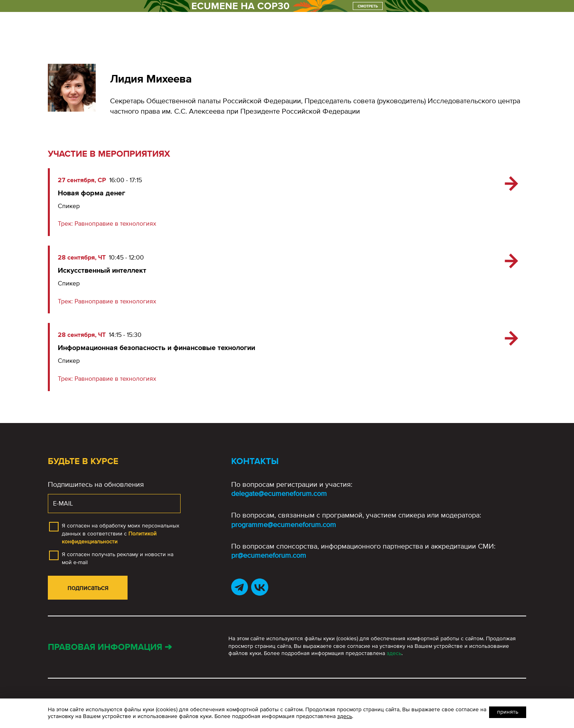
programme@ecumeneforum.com (284, 525)
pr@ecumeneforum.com (269, 555)
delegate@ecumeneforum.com (279, 494)
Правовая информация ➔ (110, 647)
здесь (394, 653)
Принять (508, 712)
